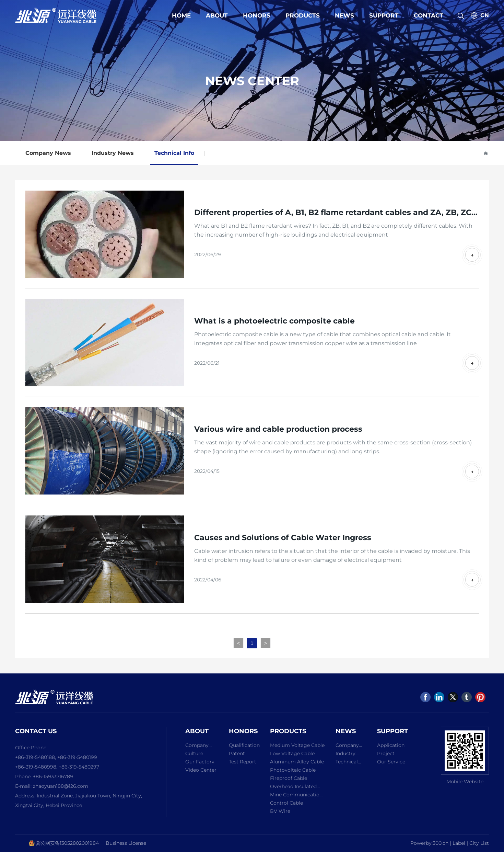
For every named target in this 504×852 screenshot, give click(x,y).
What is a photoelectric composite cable (274, 321)
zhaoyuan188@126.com (61, 786)
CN (485, 15)
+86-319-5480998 (36, 767)
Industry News (113, 153)
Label (460, 843)
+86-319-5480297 (79, 767)
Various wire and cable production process (278, 429)
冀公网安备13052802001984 (67, 843)
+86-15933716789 (53, 776)
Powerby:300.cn (429, 843)
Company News (48, 153)
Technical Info (174, 153)
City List (479, 843)
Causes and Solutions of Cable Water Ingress (283, 538)
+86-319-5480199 (77, 757)
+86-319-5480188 (35, 757)
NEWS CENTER (252, 81)
